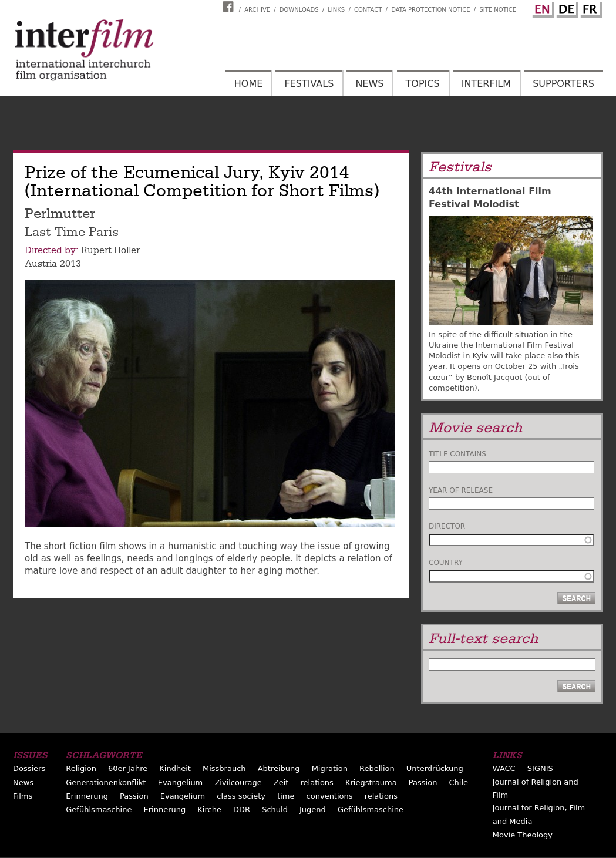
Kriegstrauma (371, 783)
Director (447, 526)
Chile (459, 783)
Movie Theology (523, 835)
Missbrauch (224, 768)
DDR (242, 810)
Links (336, 10)
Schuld (275, 810)
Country (446, 563)
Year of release (461, 490)
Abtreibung (279, 768)
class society (241, 796)
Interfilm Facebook (230, 6)
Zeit (281, 783)
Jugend (313, 810)
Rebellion (377, 768)
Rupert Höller (110, 250)
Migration (330, 768)
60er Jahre (128, 768)
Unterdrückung (435, 768)
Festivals (309, 84)
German (565, 8)
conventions (330, 796)
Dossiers (29, 768)
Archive (257, 10)
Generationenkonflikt (106, 783)
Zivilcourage (238, 783)
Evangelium (181, 783)
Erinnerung (87, 796)
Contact (368, 10)
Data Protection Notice (431, 10)
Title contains (457, 454)
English (541, 8)
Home (249, 84)
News (369, 84)
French (590, 8)
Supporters (563, 84)
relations (317, 783)
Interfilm (486, 84)
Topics (423, 84)
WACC (504, 768)
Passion (423, 783)
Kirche (209, 810)
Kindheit (175, 768)
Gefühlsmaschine (99, 810)
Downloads (299, 10)
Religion (81, 768)
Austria (41, 264)
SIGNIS (540, 768)
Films (23, 796)
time (286, 796)
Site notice (498, 10)
